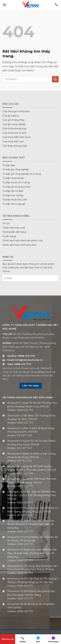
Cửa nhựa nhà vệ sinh (14, 133)
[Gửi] (55, 79)
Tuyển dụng (9, 236)
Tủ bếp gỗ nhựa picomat (16, 187)
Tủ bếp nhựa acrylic (13, 178)
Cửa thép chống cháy (15, 146)
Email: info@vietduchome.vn (25, 360)
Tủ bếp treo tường (13, 195)
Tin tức (6, 223)
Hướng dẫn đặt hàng (14, 232)
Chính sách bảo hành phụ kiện (19, 245)
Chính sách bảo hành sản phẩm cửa (23, 241)
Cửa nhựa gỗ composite (16, 111)
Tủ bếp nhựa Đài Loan (15, 200)
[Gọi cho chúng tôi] (56, 5)
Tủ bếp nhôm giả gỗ (14, 204)
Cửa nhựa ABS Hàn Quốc (17, 137)
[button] (4, 5)
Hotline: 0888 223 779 (21, 356)
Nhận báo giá (8, 639)
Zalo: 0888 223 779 (19, 364)
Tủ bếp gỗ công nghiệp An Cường (22, 174)
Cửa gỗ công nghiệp (14, 124)
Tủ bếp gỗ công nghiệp (16, 169)
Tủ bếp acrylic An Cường (16, 182)
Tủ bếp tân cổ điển (13, 191)
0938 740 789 (25, 474)
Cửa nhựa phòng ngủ (14, 129)
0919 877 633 (24, 436)
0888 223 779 (25, 410)
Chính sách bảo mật (14, 228)
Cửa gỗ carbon (11, 116)
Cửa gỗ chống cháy (14, 120)
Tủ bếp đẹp (9, 165)
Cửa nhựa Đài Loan (13, 141)
